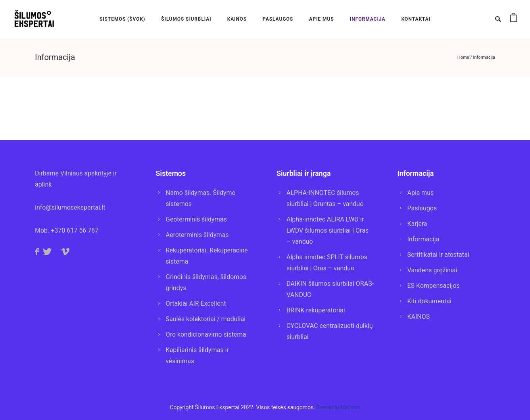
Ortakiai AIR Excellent (196, 303)
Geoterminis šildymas (196, 219)
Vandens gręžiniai (432, 270)
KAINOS (237, 19)
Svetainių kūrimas (338, 407)
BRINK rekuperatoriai (316, 310)
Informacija (484, 57)
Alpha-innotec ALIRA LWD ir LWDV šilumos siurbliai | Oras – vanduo (327, 230)
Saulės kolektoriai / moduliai (206, 319)
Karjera (417, 224)
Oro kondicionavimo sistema (206, 334)
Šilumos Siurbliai (186, 19)
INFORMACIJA (368, 19)
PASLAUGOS (278, 19)
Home (463, 57)
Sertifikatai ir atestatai (438, 255)
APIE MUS (322, 19)
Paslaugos (422, 208)
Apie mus (421, 193)
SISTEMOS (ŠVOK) (123, 19)
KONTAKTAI (416, 19)
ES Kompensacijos (434, 286)
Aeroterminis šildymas (197, 235)
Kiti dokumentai (429, 301)
